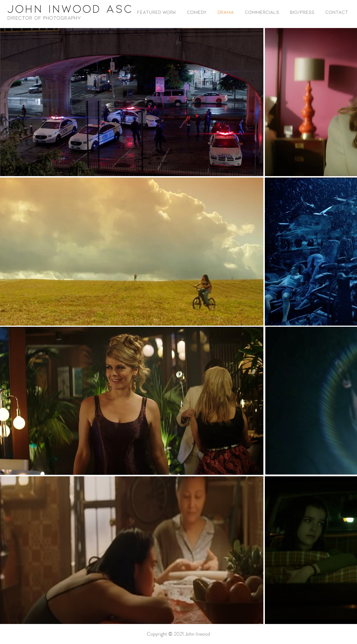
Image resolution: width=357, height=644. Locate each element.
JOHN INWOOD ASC (70, 8)
